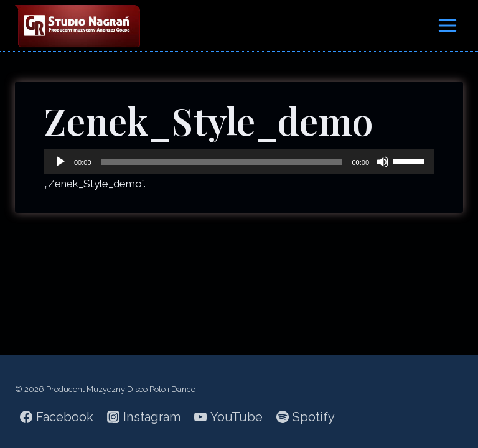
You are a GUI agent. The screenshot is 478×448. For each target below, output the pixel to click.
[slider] (222, 162)
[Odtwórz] (60, 162)
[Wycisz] (383, 162)
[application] (239, 162)
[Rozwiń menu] (447, 25)
